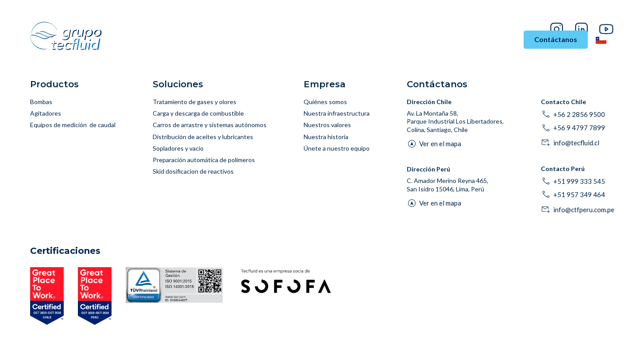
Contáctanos (556, 39)
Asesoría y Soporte (367, 40)
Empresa (497, 40)
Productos (299, 40)
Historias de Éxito (440, 40)
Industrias (199, 40)
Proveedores (556, 16)
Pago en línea (597, 16)
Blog (527, 16)
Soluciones (252, 40)
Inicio (162, 40)
